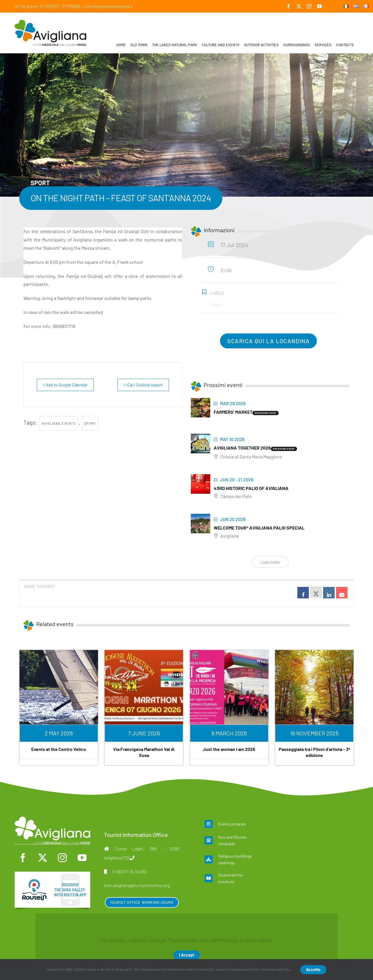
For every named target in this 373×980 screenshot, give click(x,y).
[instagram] (62, 858)
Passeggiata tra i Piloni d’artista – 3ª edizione (314, 752)
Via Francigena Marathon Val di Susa (144, 752)
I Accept (187, 955)
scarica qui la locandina (268, 341)
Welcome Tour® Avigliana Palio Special (259, 528)
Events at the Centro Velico (59, 749)
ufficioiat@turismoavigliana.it (109, 6)
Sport (90, 423)
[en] (52, 874)
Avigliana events (59, 423)
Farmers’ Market (233, 412)
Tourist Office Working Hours (142, 902)
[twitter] (43, 858)
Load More (270, 562)
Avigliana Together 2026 (242, 448)
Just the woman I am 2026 (229, 749)
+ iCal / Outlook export (141, 385)
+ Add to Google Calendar (68, 385)
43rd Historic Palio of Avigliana (251, 488)
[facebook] (23, 858)
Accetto (313, 970)
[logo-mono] (52, 819)
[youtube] (82, 858)
